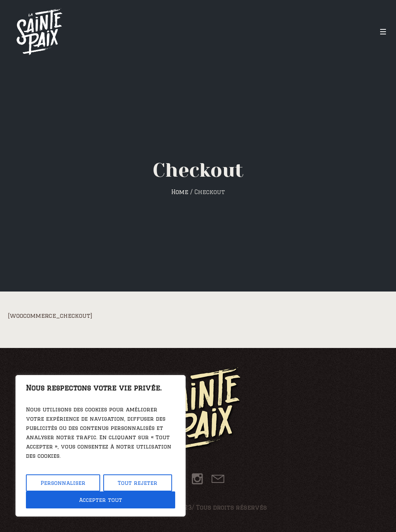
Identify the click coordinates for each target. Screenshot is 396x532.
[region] (101, 446)
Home (180, 192)
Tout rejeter (137, 483)
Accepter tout (101, 500)
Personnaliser (63, 483)
